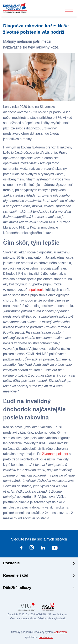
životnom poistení (55, 454)
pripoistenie (36, 290)
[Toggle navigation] (69, 9)
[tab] (39, 564)
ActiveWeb (60, 632)
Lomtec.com (46, 637)
